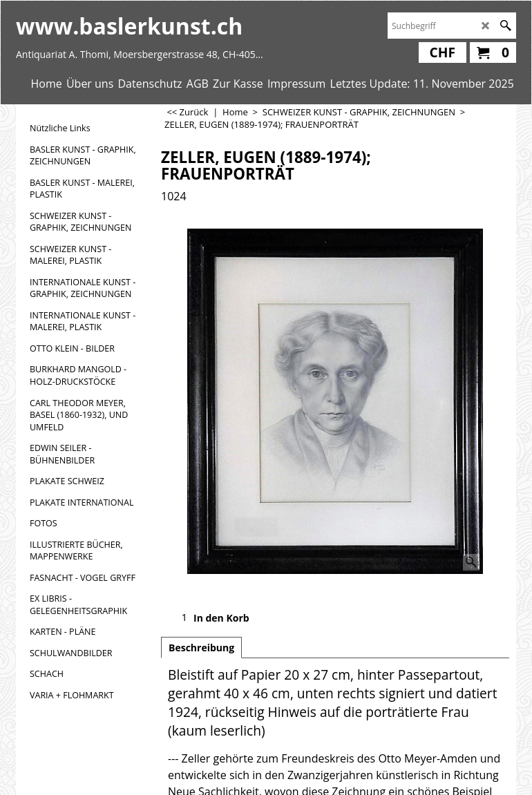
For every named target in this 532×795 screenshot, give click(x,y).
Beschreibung (201, 648)
